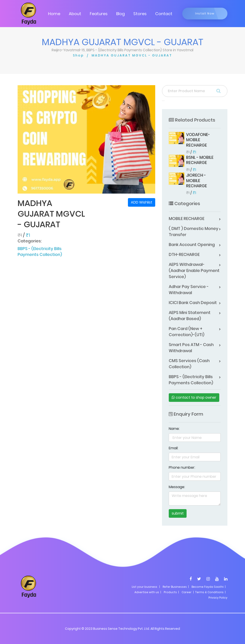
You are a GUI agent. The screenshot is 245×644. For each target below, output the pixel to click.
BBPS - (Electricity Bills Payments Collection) (40, 252)
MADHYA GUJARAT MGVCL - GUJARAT (132, 55)
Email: (173, 448)
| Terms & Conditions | (209, 592)
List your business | (146, 587)
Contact (164, 14)
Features (99, 14)
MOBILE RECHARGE (187, 219)
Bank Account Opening (192, 245)
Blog (120, 14)
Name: (174, 429)
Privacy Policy (218, 598)
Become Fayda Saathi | (209, 587)
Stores (140, 14)
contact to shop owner (194, 397)
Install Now (205, 13)
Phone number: (182, 467)
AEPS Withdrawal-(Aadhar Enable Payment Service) (194, 270)
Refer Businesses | (176, 587)
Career (187, 592)
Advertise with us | (148, 592)
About (75, 14)
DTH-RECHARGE (184, 254)
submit (178, 513)
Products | (171, 592)
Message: (177, 487)
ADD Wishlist (142, 202)
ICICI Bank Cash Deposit (193, 303)
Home (54, 14)
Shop (78, 55)
